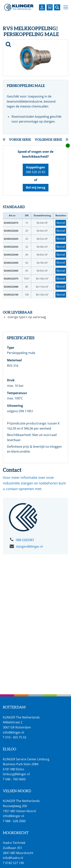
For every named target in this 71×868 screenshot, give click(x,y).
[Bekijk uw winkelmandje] (50, 7)
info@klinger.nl (13, 732)
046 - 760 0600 (15, 779)
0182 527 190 (15, 863)
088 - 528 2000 (15, 821)
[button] (66, 7)
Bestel (61, 223)
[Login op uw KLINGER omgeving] (42, 7)
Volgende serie (48, 140)
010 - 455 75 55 (16, 737)
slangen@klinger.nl (29, 546)
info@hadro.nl (13, 858)
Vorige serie (20, 140)
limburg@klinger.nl (16, 774)
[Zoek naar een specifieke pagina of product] (57, 7)
